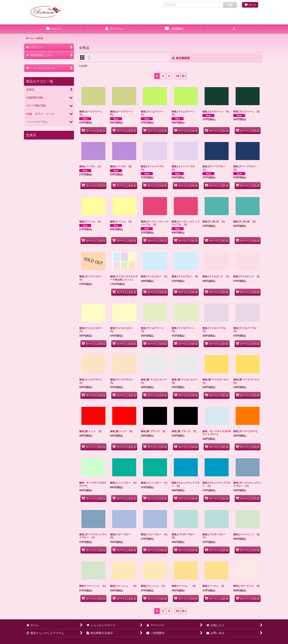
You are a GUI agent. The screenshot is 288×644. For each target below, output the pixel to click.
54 (178, 76)
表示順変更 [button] (181, 58)
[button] (234, 29)
